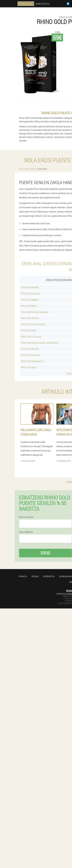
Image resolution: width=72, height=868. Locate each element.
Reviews (35, 576)
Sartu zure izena (26, 517)
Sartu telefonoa (26, 532)
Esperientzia (49, 576)
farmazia (23, 576)
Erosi (45, 553)
